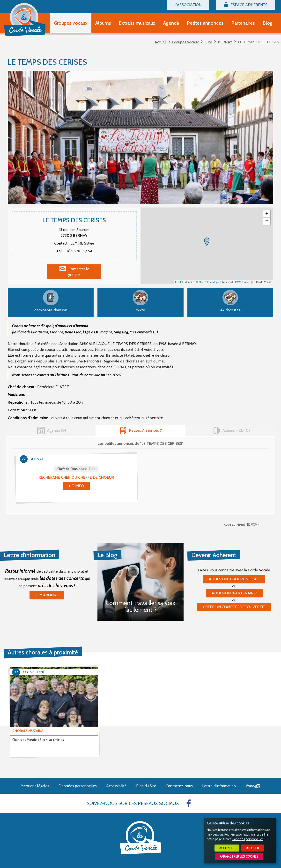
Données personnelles (248, 839)
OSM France (243, 282)
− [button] (267, 221)
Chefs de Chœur (76, 469)
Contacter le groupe (79, 272)
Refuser (252, 848)
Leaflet (179, 282)
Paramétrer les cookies (239, 856)
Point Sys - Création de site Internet (253, 786)
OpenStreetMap (208, 282)
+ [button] (267, 214)
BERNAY (225, 42)
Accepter (227, 848)
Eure (208, 42)
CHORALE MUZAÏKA (28, 731)
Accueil (160, 42)
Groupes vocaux (185, 42)
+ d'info (76, 486)
